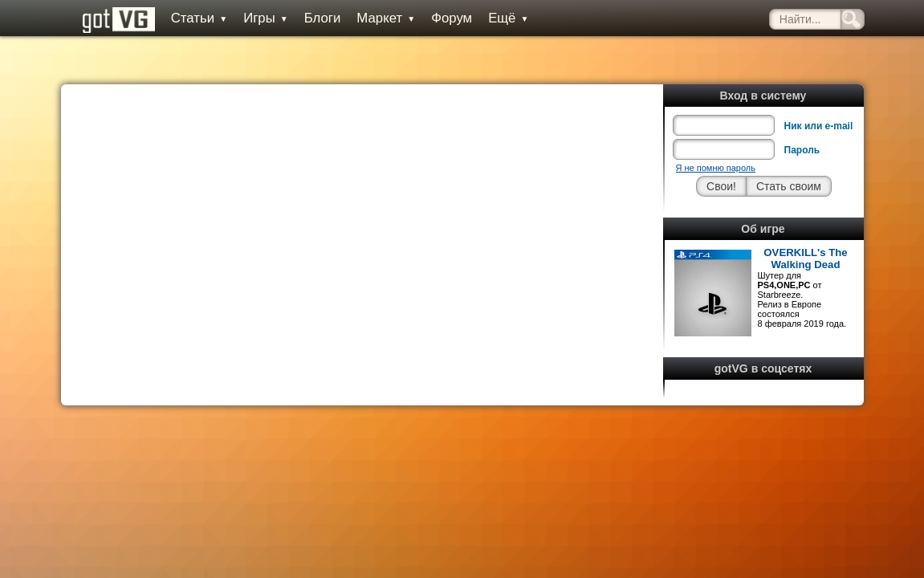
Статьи (185, 18)
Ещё (495, 18)
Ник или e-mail (819, 90)
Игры (252, 18)
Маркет (372, 18)
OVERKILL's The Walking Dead (805, 222)
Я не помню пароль (716, 132)
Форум (438, 18)
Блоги (308, 18)
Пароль (802, 114)
